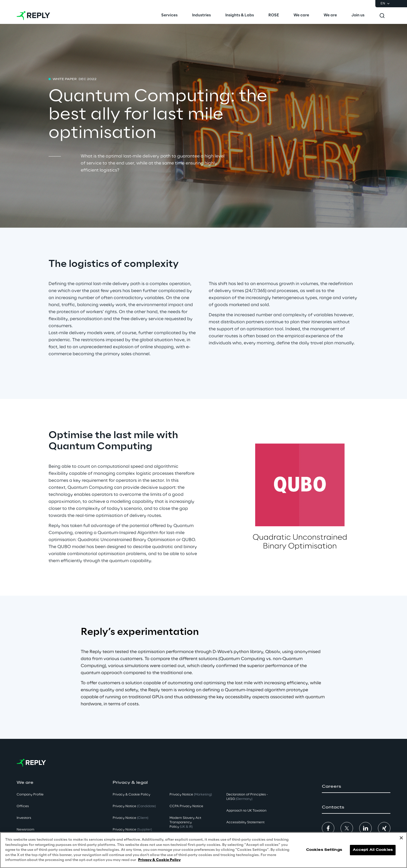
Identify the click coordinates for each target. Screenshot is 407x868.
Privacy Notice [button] (134, 806)
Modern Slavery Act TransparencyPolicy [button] (185, 822)
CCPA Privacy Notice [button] (186, 806)
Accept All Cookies (373, 850)
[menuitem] (169, 16)
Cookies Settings (324, 850)
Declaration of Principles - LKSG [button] (247, 797)
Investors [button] (24, 818)
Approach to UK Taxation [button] (246, 811)
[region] (203, 850)
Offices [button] (23, 806)
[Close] (401, 838)
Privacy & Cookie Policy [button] (131, 795)
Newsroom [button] (25, 830)
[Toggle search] (382, 16)
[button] (356, 787)
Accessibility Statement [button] (245, 822)
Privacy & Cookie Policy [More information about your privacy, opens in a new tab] (159, 860)
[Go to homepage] (33, 16)
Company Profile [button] (30, 795)
